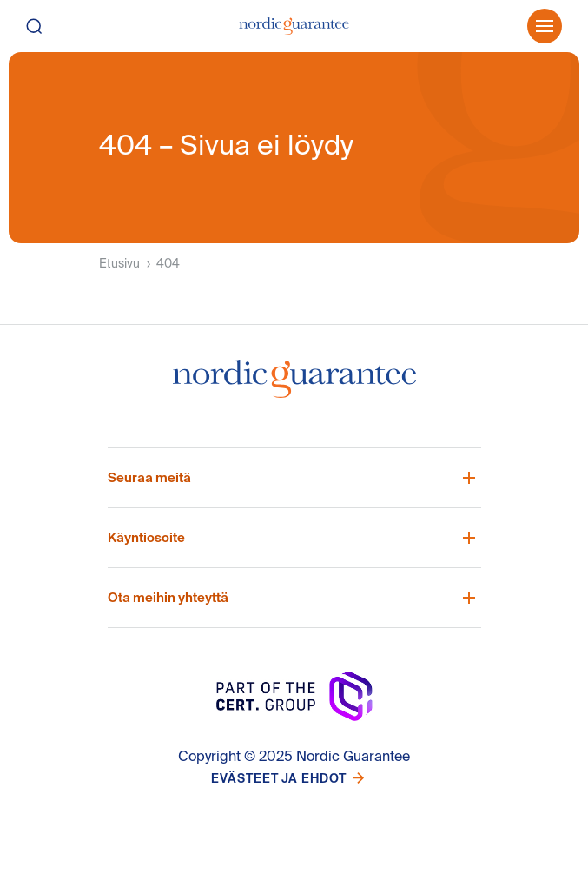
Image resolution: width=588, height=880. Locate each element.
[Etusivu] (294, 26)
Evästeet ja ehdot (279, 778)
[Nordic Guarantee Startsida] (294, 386)
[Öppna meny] (545, 26)
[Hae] (50, 26)
